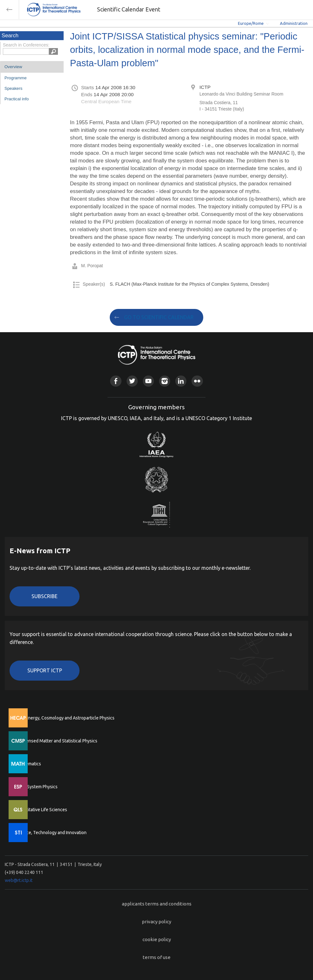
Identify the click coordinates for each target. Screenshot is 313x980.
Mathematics (28, 764)
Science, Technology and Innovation (51, 833)
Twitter (132, 381)
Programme (16, 78)
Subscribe (45, 596)
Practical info (17, 99)
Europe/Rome (251, 23)
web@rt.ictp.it (19, 880)
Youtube (148, 381)
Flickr (197, 381)
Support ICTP (45, 670)
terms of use (157, 957)
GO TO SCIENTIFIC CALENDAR (159, 317)
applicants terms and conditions (157, 904)
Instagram (165, 381)
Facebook (116, 381)
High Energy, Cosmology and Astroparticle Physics (65, 718)
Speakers (13, 88)
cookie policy (157, 939)
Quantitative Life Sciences (41, 810)
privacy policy (156, 922)
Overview (13, 67)
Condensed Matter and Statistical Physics (56, 741)
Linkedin (181, 381)
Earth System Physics (37, 787)
